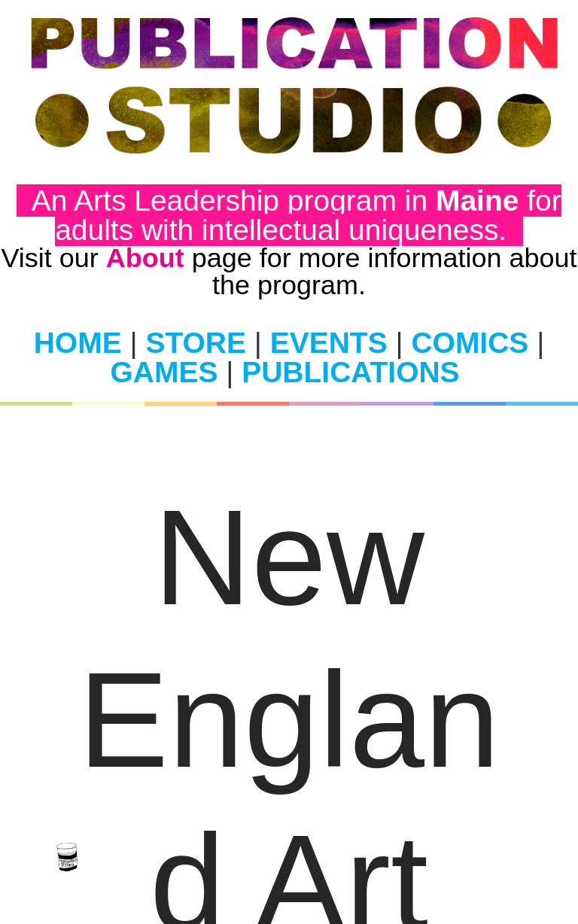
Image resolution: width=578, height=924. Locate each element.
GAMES (164, 372)
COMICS (470, 343)
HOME (78, 343)
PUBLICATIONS (350, 372)
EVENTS (329, 343)
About (145, 258)
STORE (196, 343)
